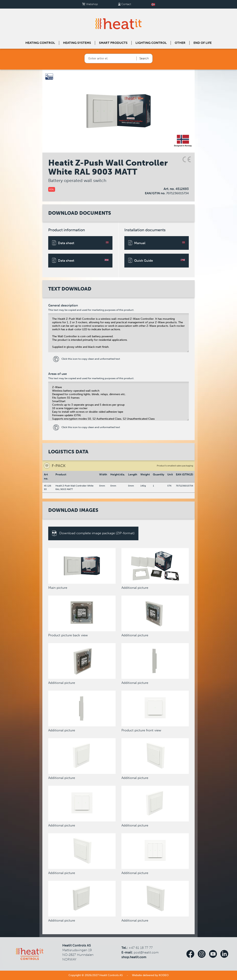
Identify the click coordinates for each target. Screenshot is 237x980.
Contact (125, 4)
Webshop (90, 4)
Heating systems (77, 43)
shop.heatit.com (134, 957)
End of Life (203, 43)
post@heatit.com (146, 952)
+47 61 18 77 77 (141, 948)
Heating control (40, 43)
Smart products (113, 43)
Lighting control (151, 43)
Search (144, 58)
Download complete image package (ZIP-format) (93, 533)
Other (180, 43)
